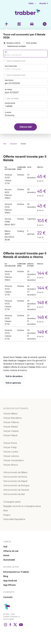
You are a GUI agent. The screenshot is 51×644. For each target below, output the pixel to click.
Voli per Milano (10, 414)
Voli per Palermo (11, 422)
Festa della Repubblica (14, 519)
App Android (10, 581)
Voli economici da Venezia (16, 490)
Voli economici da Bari (14, 494)
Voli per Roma (10, 443)
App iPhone (9, 585)
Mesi (6, 510)
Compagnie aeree (12, 502)
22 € (41, 233)
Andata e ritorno (13, 43)
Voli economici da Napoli (15, 481)
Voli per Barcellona (12, 418)
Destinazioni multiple (17, 46)
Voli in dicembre (14, 376)
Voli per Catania (11, 431)
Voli (5, 547)
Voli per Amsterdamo (13, 460)
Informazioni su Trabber (16, 572)
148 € (42, 303)
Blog (6, 576)
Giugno (7, 515)
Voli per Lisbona (11, 456)
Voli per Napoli (10, 435)
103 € (42, 221)
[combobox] (26, 54)
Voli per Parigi (10, 447)
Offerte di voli (11, 551)
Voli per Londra (11, 452)
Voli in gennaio (13, 383)
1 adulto (9, 106)
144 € (43, 273)
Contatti (8, 597)
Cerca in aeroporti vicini (16, 61)
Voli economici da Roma (15, 477)
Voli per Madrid (10, 427)
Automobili (9, 560)
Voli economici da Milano (15, 472)
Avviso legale (9, 619)
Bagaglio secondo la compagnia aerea (22, 506)
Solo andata (31, 43)
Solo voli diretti (13, 98)
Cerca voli (26, 127)
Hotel (6, 555)
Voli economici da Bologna (16, 485)
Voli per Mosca (11, 465)
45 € (42, 176)
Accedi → (44, 3)
